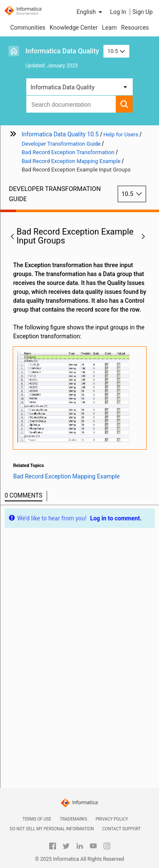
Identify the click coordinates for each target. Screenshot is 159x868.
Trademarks (74, 819)
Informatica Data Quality (62, 51)
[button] (90, 12)
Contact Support (121, 829)
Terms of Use (37, 819)
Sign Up (142, 12)
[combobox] (71, 104)
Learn (109, 28)
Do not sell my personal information (52, 829)
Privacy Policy (112, 819)
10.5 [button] (117, 51)
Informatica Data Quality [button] (63, 87)
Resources (135, 28)
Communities (28, 28)
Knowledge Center (74, 28)
